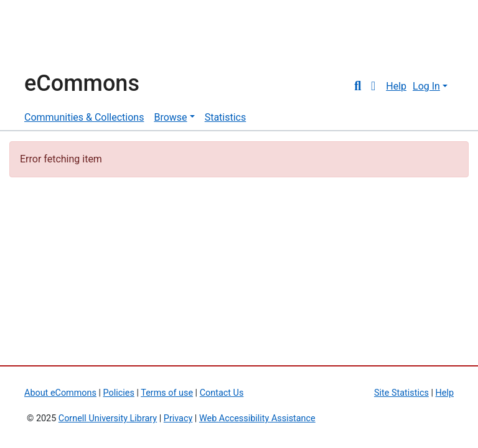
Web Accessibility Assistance (257, 418)
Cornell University (55, 36)
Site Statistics (401, 393)
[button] (373, 86)
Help (396, 86)
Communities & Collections (84, 117)
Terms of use (167, 393)
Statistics (226, 117)
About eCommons (60, 393)
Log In (426, 86)
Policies (119, 393)
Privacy (178, 418)
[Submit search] (358, 86)
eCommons (82, 83)
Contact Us (222, 393)
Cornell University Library (108, 418)
